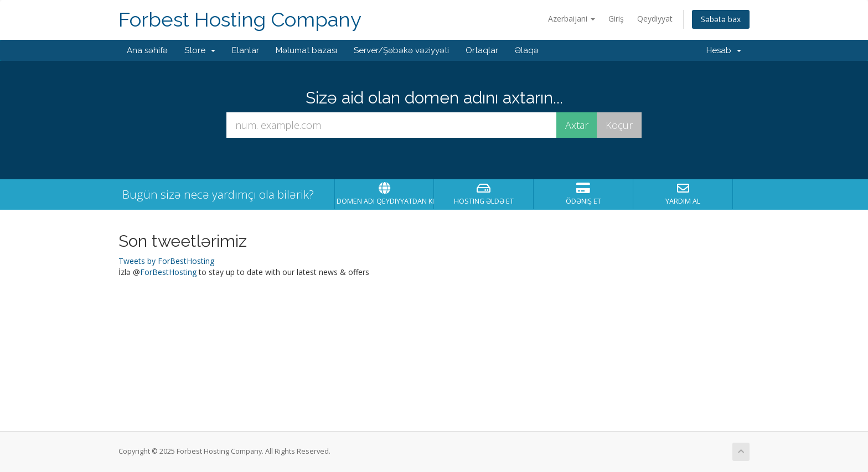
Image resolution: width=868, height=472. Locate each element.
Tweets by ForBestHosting (166, 261)
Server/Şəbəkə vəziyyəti (401, 50)
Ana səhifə (147, 50)
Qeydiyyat (655, 19)
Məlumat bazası (306, 50)
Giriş (616, 19)
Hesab (724, 50)
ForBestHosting (168, 272)
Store (200, 50)
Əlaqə (527, 50)
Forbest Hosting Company (240, 20)
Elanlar (246, 50)
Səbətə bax (721, 19)
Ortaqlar (482, 50)
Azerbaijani (572, 19)
